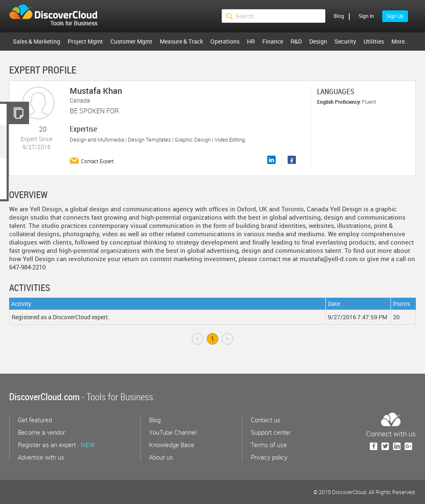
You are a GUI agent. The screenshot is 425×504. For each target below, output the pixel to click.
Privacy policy (269, 457)
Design (318, 41)
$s (59, 16)
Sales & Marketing (37, 41)
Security (345, 41)
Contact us (266, 420)
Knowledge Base (172, 445)
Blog (339, 16)
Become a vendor (42, 432)
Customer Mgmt (131, 41)
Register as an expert (56, 445)
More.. (400, 41)
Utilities (374, 41)
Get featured (35, 420)
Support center (271, 432)
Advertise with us (41, 457)
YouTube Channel (173, 432)
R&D (296, 41)
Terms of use (269, 445)
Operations (225, 41)
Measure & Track (181, 41)
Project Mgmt (85, 41)
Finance (273, 41)
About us (161, 457)
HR (251, 41)
